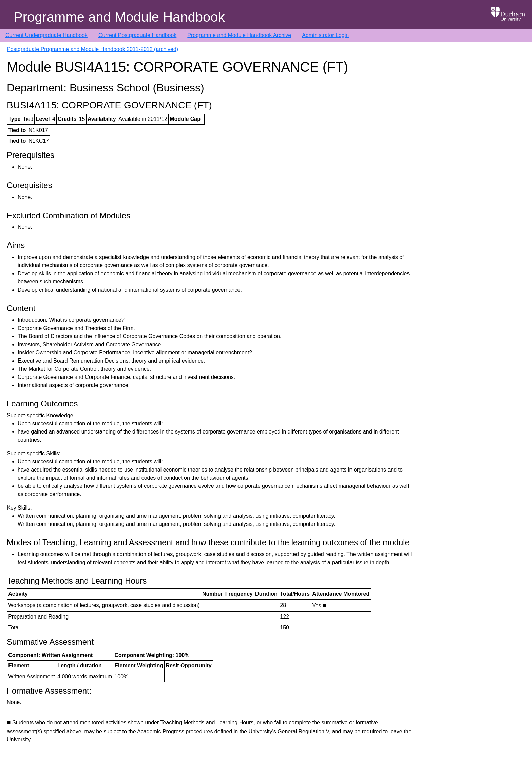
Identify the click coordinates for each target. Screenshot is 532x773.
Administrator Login (325, 35)
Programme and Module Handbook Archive (239, 35)
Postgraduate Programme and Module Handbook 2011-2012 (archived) (92, 49)
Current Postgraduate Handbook (137, 35)
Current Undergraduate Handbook (46, 35)
